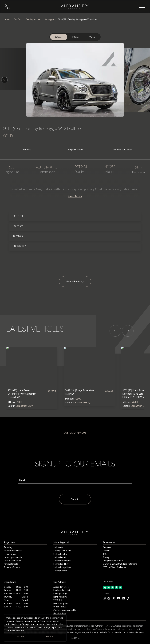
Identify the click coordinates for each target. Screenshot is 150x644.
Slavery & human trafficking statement (120, 564)
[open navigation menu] (141, 6)
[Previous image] (4, 80)
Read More (75, 196)
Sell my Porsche (60, 571)
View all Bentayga (75, 281)
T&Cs (105, 554)
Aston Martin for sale (13, 551)
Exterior (59, 37)
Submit (75, 499)
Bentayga (49, 19)
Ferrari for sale (10, 554)
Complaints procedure (113, 561)
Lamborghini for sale (13, 557)
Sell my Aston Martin (62, 551)
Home (7, 19)
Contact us (108, 547)
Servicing (8, 547)
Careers (106, 551)
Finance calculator (123, 150)
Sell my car (58, 547)
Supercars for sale (12, 567)
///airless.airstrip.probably (65, 610)
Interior (76, 37)
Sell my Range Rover (62, 567)
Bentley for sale (33, 19)
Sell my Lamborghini (62, 561)
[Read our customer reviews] (125, 587)
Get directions (60, 613)
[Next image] (146, 80)
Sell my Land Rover (62, 564)
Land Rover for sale (12, 561)
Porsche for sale (11, 564)
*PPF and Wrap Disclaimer (114, 567)
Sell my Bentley (60, 554)
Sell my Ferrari (60, 557)
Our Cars (18, 19)
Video (92, 37)
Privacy (106, 557)
